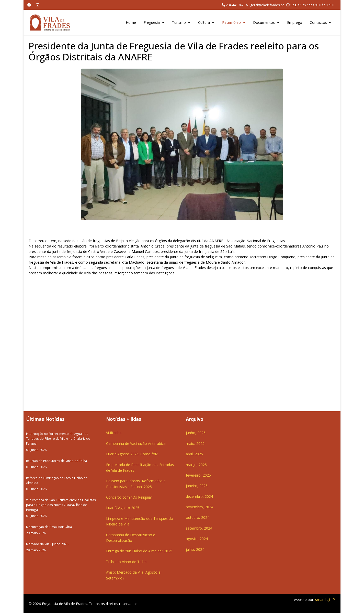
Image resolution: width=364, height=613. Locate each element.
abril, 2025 (194, 454)
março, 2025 (196, 465)
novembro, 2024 (200, 507)
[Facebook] (29, 5)
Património (231, 22)
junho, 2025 (196, 433)
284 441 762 (235, 5)
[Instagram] (38, 5)
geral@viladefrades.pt (267, 5)
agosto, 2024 (197, 539)
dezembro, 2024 (199, 496)
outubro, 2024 (198, 517)
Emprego (295, 22)
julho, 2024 (195, 549)
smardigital (325, 600)
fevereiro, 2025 (198, 475)
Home (131, 22)
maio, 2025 (195, 443)
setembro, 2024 (199, 528)
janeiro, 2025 (197, 486)
